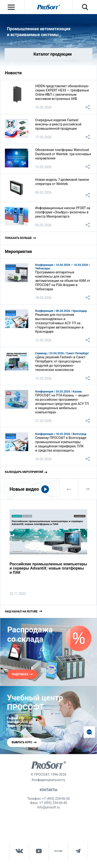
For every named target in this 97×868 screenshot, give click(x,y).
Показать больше (18, 238)
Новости (13, 73)
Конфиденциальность (48, 780)
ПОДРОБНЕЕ (20, 674)
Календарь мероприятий (24, 472)
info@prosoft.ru (48, 807)
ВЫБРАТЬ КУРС (22, 742)
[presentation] (69, 489)
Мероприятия (18, 251)
